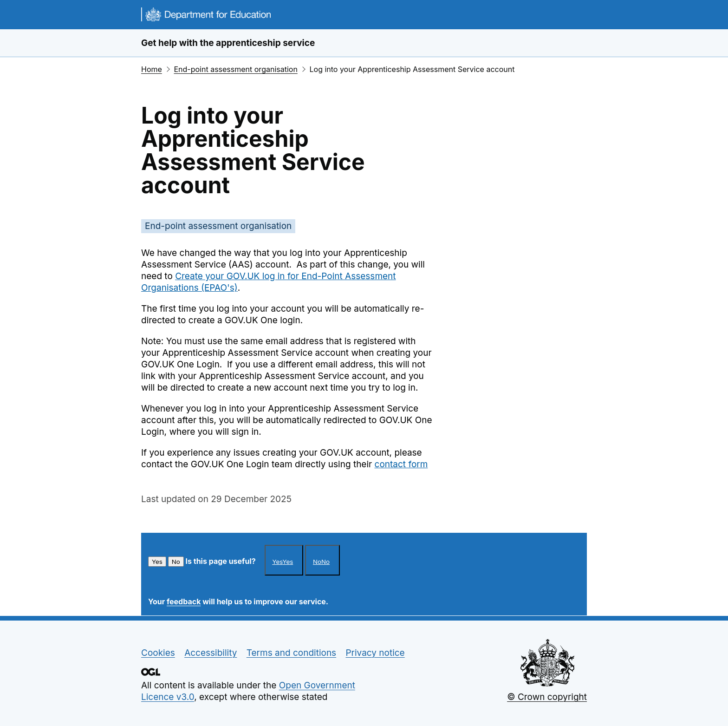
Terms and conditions (291, 653)
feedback (184, 602)
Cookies (158, 653)
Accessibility (211, 653)
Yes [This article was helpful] (157, 562)
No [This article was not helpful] (176, 562)
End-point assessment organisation (235, 69)
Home (152, 69)
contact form (401, 464)
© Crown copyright (547, 697)
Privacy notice (375, 653)
